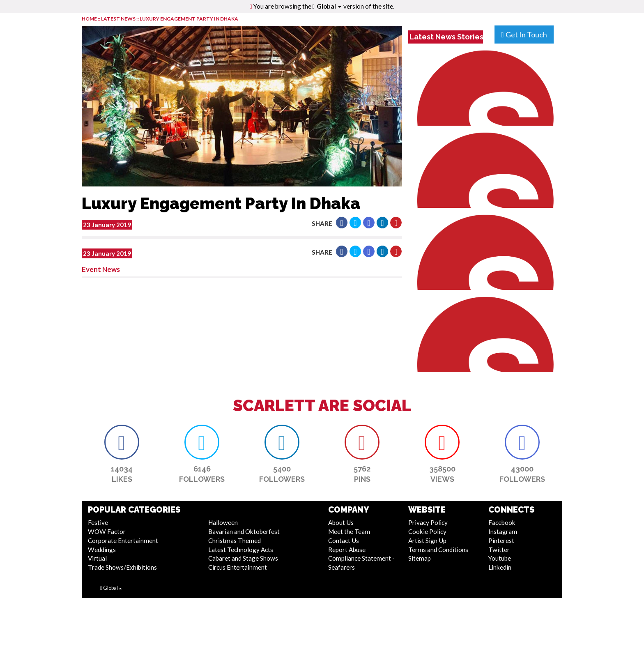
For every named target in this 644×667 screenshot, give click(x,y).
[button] (342, 223)
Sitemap (420, 558)
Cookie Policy (427, 531)
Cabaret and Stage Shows (243, 558)
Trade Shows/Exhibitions (122, 567)
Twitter (499, 550)
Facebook (502, 522)
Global (329, 6)
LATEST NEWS (119, 19)
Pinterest (501, 540)
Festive (98, 522)
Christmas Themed (235, 540)
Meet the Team (349, 531)
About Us (341, 522)
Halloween (223, 522)
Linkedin (500, 567)
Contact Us (344, 540)
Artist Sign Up (427, 540)
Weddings (102, 550)
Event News (101, 269)
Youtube (500, 558)
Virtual (97, 558)
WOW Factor (107, 531)
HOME (89, 19)
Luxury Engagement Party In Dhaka (189, 19)
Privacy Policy (428, 522)
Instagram (503, 531)
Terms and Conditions (438, 550)
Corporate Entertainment (123, 540)
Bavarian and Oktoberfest (244, 531)
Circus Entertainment (238, 567)
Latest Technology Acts (241, 550)
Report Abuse (347, 550)
